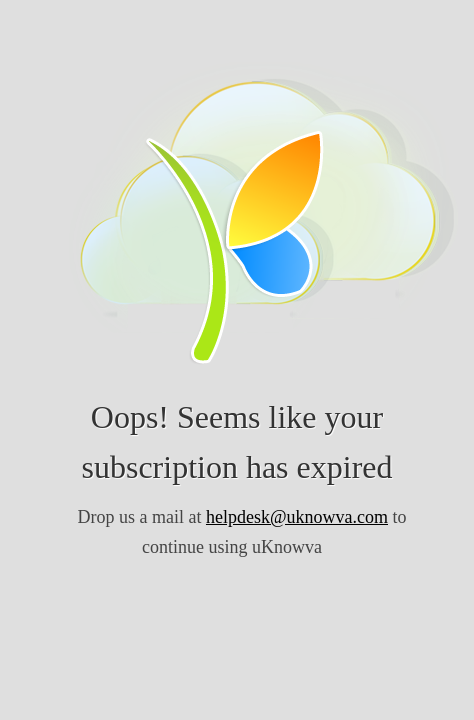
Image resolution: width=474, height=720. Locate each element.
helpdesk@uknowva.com (297, 517)
